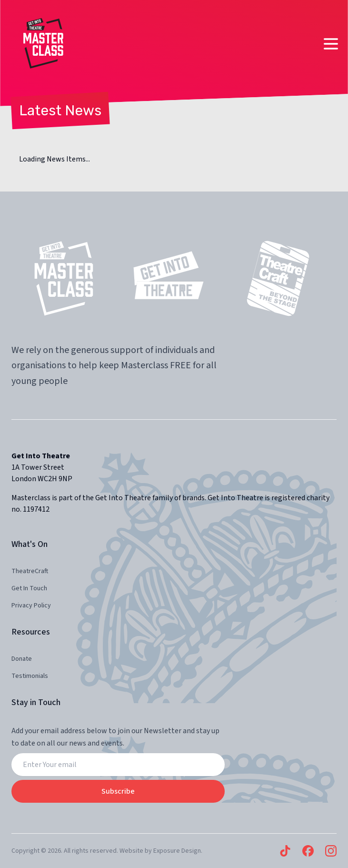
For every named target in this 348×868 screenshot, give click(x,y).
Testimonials (30, 676)
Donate (22, 659)
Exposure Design (177, 851)
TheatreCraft (30, 571)
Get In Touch (29, 588)
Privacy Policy (31, 606)
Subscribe (118, 791)
